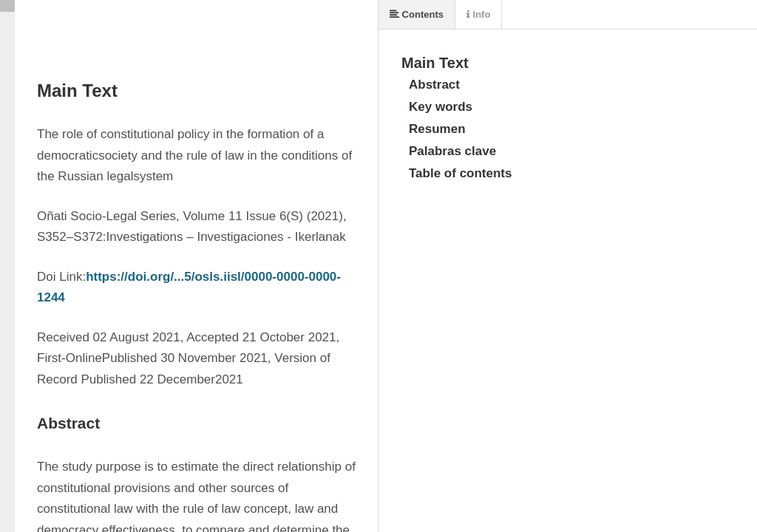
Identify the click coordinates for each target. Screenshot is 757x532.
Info (478, 14)
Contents (417, 14)
